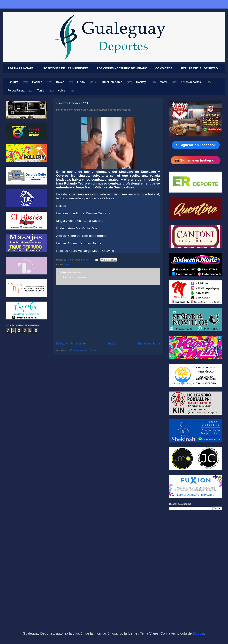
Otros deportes (191, 82)
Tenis (41, 91)
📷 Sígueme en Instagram (196, 160)
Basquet (13, 82)
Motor (164, 82)
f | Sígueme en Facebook (196, 145)
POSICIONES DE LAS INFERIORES (66, 68)
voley (62, 91)
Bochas (37, 82)
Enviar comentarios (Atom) (83, 350)
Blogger (199, 633)
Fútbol (81, 82)
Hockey (141, 82)
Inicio (112, 343)
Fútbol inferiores (111, 82)
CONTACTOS (164, 68)
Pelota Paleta (16, 91)
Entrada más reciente (71, 343)
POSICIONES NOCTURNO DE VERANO (122, 68)
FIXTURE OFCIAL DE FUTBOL (200, 68)
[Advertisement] (108, 313)
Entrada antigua (149, 343)
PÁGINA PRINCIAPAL (21, 68)
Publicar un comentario (74, 277)
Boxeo (60, 82)
